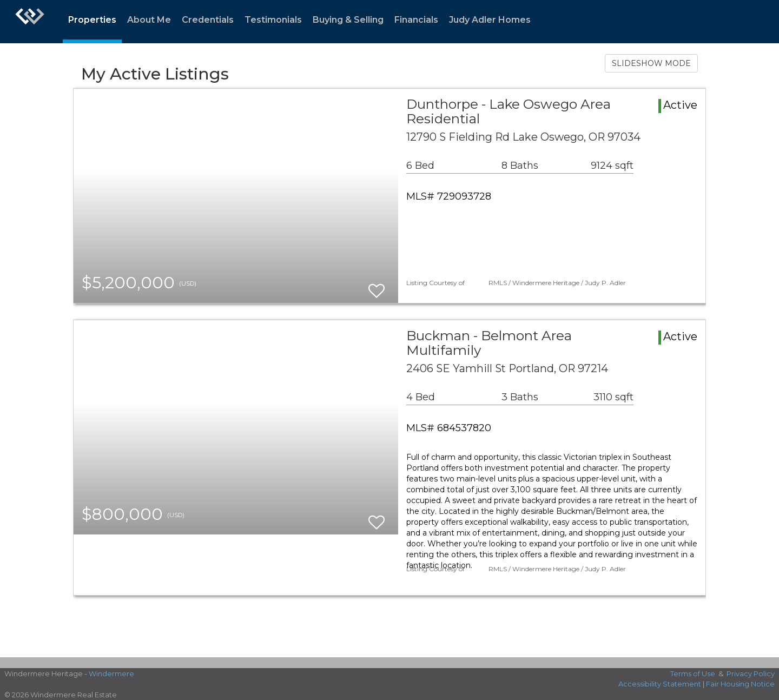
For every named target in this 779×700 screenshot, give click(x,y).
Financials (416, 20)
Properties (92, 20)
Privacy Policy (751, 673)
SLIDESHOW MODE (651, 63)
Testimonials (273, 20)
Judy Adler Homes (490, 20)
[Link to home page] (30, 22)
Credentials (208, 20)
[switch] (377, 286)
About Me (149, 20)
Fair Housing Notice (740, 684)
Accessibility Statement (660, 684)
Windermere (111, 673)
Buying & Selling (348, 20)
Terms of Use (693, 673)
